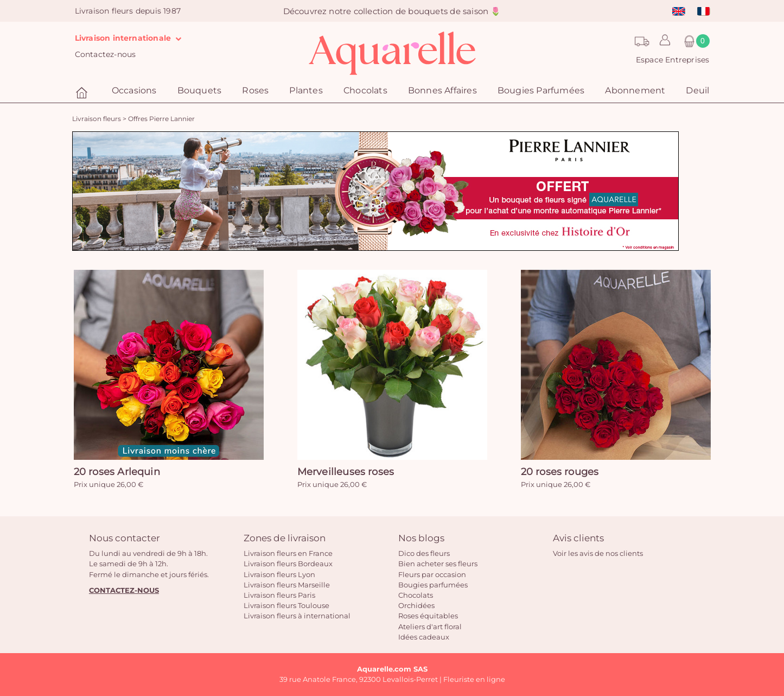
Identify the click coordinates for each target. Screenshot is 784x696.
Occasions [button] (134, 90)
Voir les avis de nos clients (598, 553)
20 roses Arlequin (117, 472)
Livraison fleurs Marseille (287, 585)
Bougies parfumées (433, 585)
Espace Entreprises (673, 60)
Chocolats (416, 595)
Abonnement (635, 90)
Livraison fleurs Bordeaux (288, 564)
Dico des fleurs (424, 553)
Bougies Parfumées (541, 90)
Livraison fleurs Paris (279, 595)
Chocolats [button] (365, 90)
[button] (662, 44)
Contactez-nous (106, 54)
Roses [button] (255, 90)
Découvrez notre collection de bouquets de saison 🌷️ (392, 11)
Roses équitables (428, 616)
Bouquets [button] (200, 90)
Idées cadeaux (424, 637)
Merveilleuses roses (346, 472)
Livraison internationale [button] (131, 38)
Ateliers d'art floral (430, 627)
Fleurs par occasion (432, 574)
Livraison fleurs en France (288, 553)
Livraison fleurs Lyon (279, 574)
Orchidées (416, 605)
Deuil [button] (697, 90)
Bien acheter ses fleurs (438, 564)
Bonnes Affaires (442, 90)
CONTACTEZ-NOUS (124, 590)
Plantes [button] (306, 90)
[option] (375, 191)
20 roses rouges (560, 472)
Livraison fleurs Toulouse (286, 605)
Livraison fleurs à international (297, 616)
